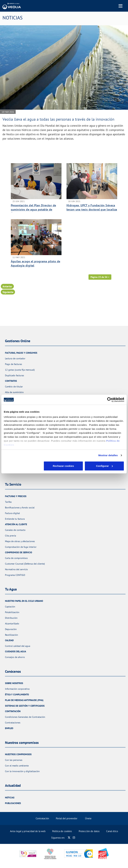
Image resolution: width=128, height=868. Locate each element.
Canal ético (112, 831)
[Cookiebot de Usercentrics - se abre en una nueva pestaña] (110, 400)
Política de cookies (62, 831)
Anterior (7, 286)
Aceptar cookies (104, 466)
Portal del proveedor (67, 818)
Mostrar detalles (108, 455)
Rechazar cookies (23, 466)
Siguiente (8, 292)
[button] (100, 277)
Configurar (64, 466)
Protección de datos (89, 831)
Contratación (42, 818)
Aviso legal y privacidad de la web (28, 831)
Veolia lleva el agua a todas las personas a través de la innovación (58, 119)
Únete (88, 818)
